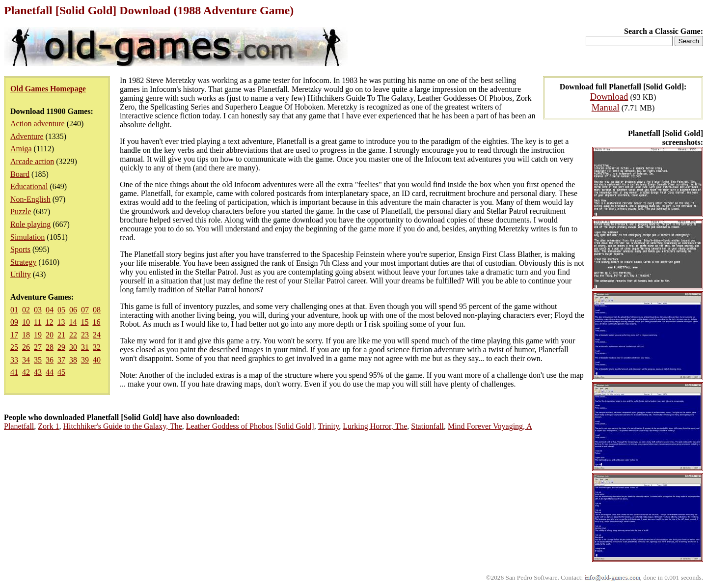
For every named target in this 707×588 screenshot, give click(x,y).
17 (14, 335)
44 (50, 372)
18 (26, 335)
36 (50, 360)
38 (73, 360)
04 (50, 310)
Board (20, 174)
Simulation (27, 237)
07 (85, 310)
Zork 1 (48, 426)
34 (26, 360)
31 (85, 347)
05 (61, 310)
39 (85, 360)
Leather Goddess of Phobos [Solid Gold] (250, 426)
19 (38, 335)
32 (97, 347)
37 (61, 360)
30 (73, 347)
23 (85, 335)
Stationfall (427, 426)
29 (61, 347)
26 (26, 347)
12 (49, 322)
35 (38, 360)
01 (14, 310)
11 (38, 322)
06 (73, 310)
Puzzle (21, 211)
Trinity (328, 426)
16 (96, 322)
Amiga (21, 149)
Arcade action (32, 161)
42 (26, 372)
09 (14, 322)
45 (61, 372)
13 (61, 322)
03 (38, 310)
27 (38, 347)
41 (14, 372)
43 (38, 372)
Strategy (23, 262)
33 (14, 360)
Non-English (30, 199)
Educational (29, 186)
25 (14, 347)
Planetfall (19, 426)
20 (50, 335)
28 (50, 347)
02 (26, 310)
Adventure (27, 136)
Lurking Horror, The (375, 426)
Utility (21, 274)
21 (61, 335)
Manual (606, 107)
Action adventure (38, 124)
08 (97, 310)
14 (73, 322)
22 (73, 335)
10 (26, 322)
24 (97, 335)
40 (97, 360)
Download (609, 97)
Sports (20, 249)
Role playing (30, 224)
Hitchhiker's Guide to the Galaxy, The (122, 426)
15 (84, 322)
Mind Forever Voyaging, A (490, 426)
